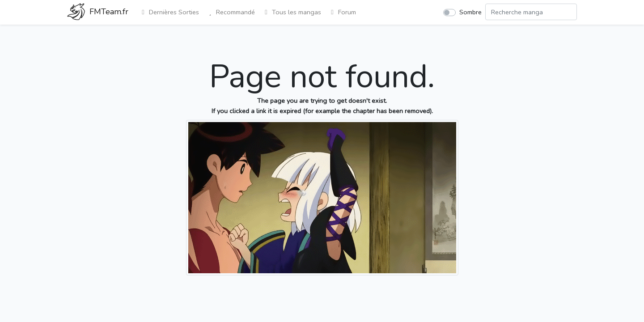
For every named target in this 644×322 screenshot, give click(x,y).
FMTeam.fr (98, 13)
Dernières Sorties (169, 12)
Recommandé (231, 12)
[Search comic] (531, 12)
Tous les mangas (292, 12)
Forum (342, 12)
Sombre (470, 12)
